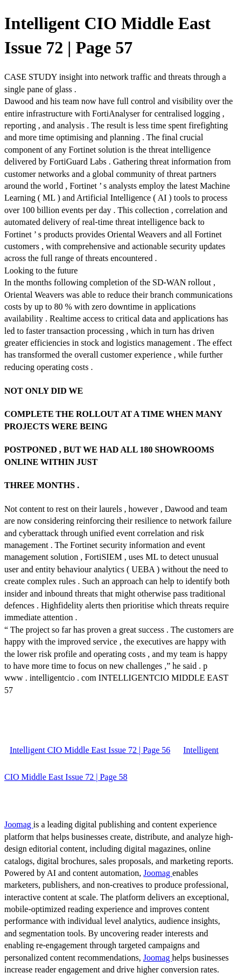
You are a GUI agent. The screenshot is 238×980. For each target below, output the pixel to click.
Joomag (19, 824)
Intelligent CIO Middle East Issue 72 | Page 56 (90, 750)
